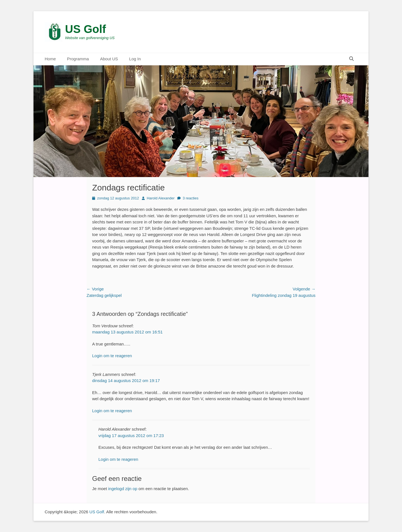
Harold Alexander (161, 198)
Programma (78, 59)
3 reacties (190, 198)
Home (50, 59)
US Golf (86, 29)
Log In (135, 59)
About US (109, 59)
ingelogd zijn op (123, 489)
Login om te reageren (112, 356)
